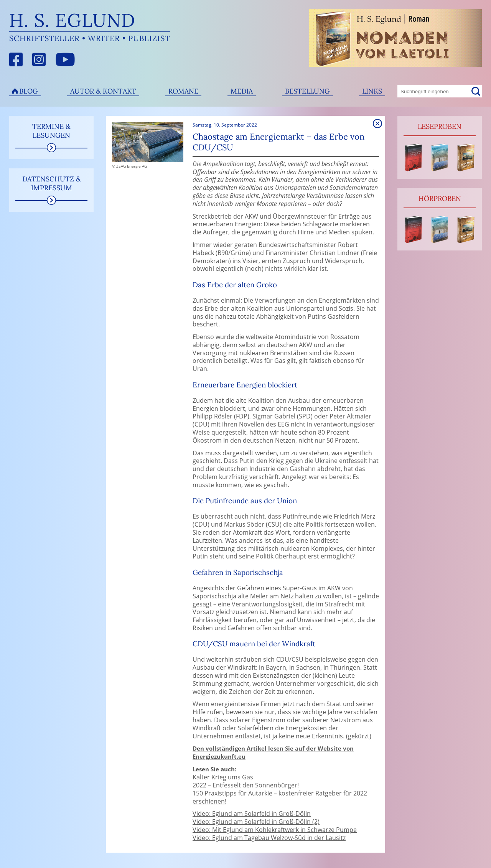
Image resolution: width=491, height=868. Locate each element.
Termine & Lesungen (51, 131)
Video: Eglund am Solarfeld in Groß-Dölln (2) (256, 822)
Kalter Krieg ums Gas (223, 777)
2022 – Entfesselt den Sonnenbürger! (246, 785)
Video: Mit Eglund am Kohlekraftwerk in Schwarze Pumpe (275, 830)
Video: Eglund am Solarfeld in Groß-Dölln (252, 814)
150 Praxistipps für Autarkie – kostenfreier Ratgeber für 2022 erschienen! (280, 797)
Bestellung (307, 91)
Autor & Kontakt (103, 91)
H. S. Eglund (72, 20)
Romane (183, 91)
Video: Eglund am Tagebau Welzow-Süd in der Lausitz (269, 838)
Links (372, 91)
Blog (29, 91)
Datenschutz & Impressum (52, 183)
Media (242, 91)
